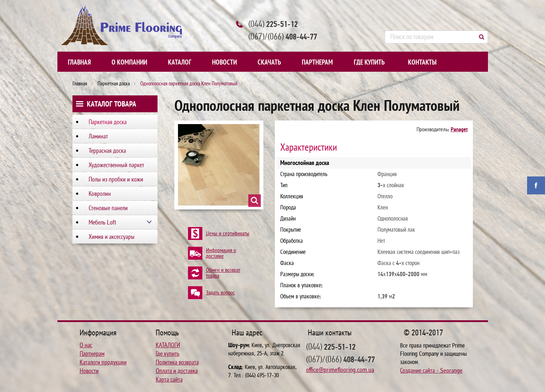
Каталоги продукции (103, 362)
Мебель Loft (102, 222)
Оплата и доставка (177, 371)
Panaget (459, 129)
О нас (86, 345)
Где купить (369, 62)
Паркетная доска (114, 84)
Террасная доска (107, 151)
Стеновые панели (108, 208)
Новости (224, 62)
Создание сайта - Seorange (431, 370)
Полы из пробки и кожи (116, 179)
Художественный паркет (116, 165)
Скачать (269, 62)
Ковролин (100, 194)
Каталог (180, 62)
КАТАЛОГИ (168, 345)
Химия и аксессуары (112, 237)
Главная (79, 62)
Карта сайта (169, 379)
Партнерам (317, 62)
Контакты (422, 62)
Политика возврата (177, 362)
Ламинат (98, 136)
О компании (129, 62)
